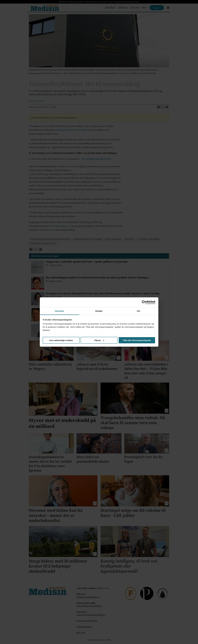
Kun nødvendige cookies (61, 340)
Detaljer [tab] (99, 311)
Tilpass (99, 340)
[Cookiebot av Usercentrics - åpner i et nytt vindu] (144, 302)
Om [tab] (139, 311)
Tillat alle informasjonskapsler (137, 340)
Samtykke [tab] (59, 311)
